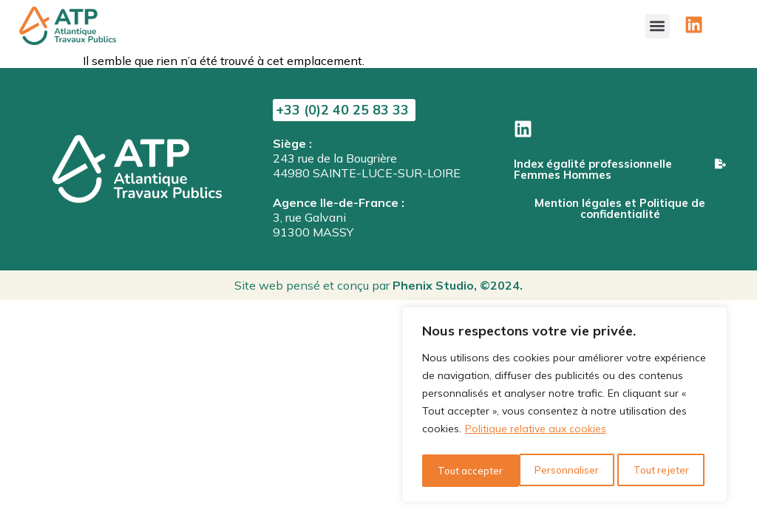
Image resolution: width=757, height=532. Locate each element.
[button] (658, 23)
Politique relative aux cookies (536, 434)
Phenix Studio (433, 285)
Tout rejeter (563, 471)
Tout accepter (660, 471)
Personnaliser (468, 471)
